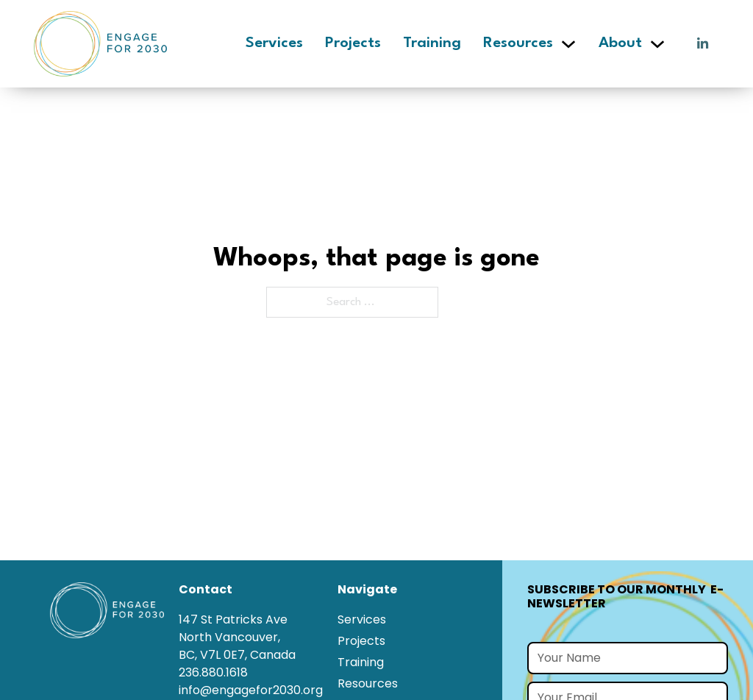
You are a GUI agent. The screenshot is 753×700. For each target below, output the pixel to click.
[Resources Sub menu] (568, 44)
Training (432, 43)
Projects (353, 43)
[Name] (628, 658)
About (620, 43)
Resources (518, 43)
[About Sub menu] (657, 44)
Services (274, 43)
